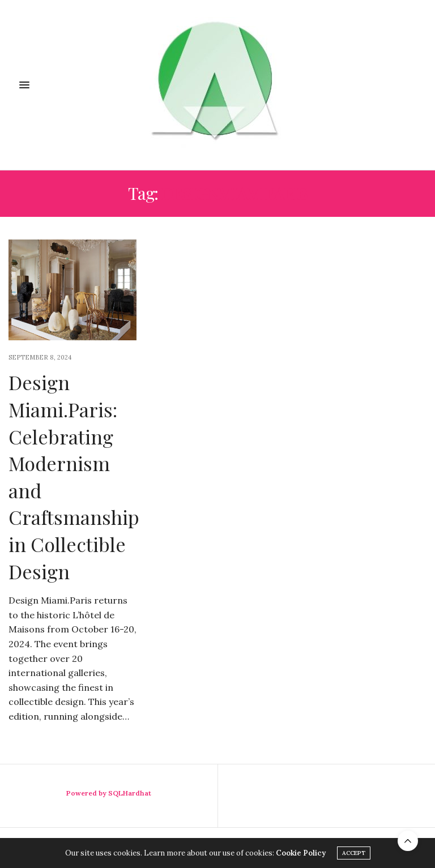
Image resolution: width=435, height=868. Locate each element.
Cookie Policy (301, 853)
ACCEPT (354, 853)
